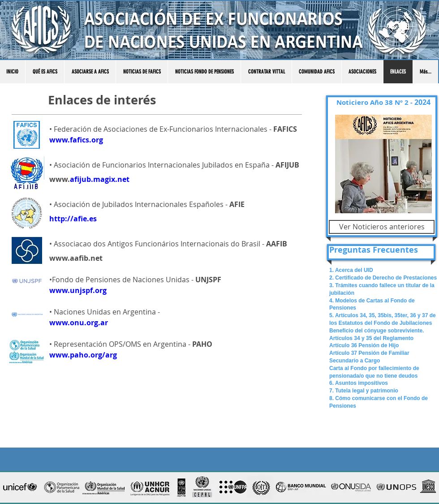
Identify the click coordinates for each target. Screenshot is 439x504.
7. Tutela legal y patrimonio (364, 391)
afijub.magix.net (100, 179)
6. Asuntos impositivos (359, 383)
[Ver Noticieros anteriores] (382, 227)
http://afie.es (73, 219)
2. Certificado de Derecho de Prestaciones (383, 278)
